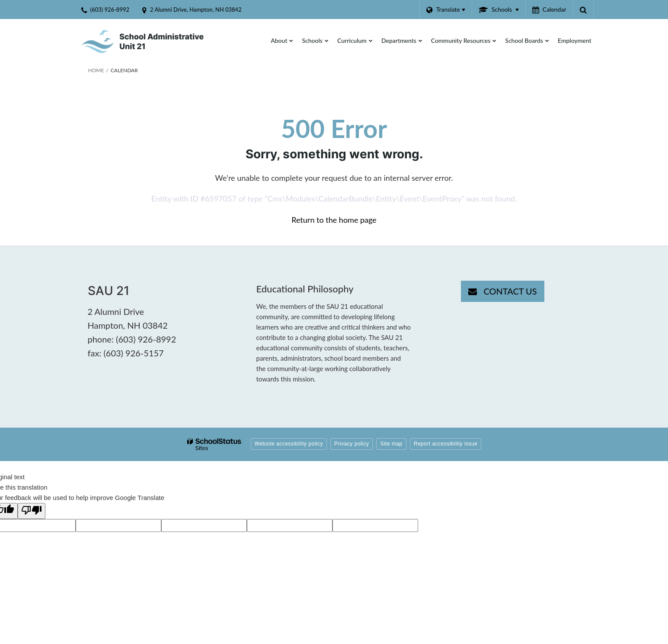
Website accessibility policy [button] (289, 444)
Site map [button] (391, 444)
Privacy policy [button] (352, 444)
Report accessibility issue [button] (446, 444)
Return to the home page (334, 220)
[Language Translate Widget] (446, 10)
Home (96, 70)
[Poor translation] (32, 511)
